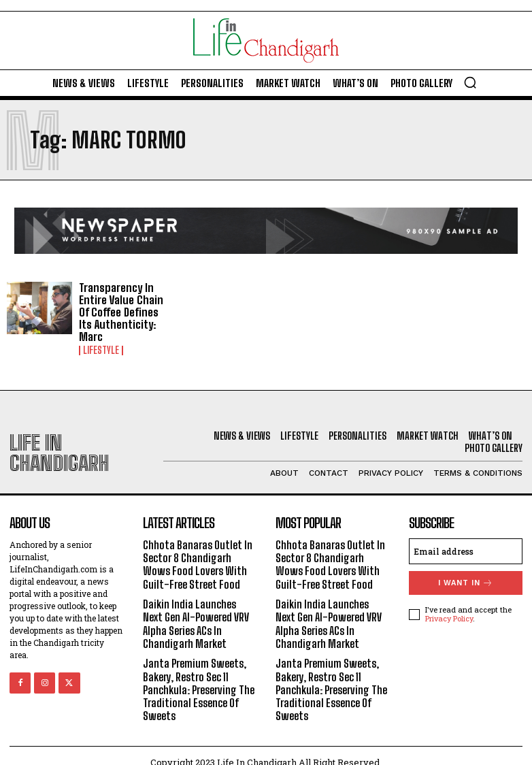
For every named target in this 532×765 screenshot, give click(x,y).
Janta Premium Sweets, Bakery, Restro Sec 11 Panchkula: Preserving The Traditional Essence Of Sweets (199, 677)
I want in (466, 570)
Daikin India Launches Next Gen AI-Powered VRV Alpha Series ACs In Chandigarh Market (196, 611)
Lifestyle (101, 338)
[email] (466, 538)
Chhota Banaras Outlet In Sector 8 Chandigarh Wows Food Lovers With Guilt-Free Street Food (198, 552)
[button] (470, 82)
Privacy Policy (449, 605)
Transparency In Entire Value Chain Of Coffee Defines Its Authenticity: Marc (124, 306)
